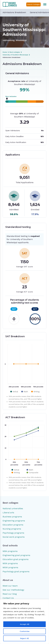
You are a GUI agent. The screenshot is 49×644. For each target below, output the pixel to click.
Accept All (25, 624)
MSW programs (10, 567)
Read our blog (10, 594)
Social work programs (14, 537)
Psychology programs (13, 533)
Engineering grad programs (16, 555)
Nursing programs (12, 529)
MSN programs (10, 563)
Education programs (13, 525)
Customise (25, 631)
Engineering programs (14, 521)
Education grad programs (16, 559)
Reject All (24, 638)
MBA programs (10, 551)
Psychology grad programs (16, 571)
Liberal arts (8, 513)
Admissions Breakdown (14, 12)
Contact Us (8, 598)
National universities (13, 508)
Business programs (12, 517)
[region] (24, 622)
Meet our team (10, 586)
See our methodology (13, 590)
